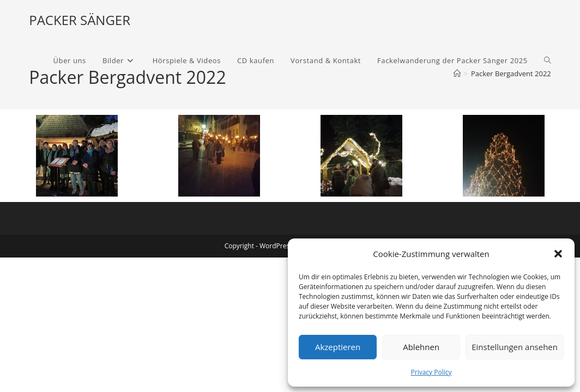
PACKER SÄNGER (80, 20)
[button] (558, 254)
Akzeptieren (338, 347)
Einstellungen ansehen (515, 347)
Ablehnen (421, 347)
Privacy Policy (431, 372)
